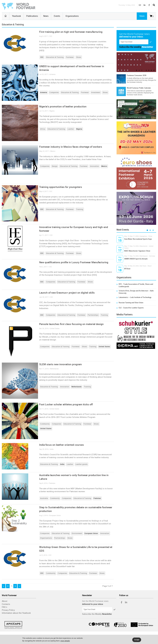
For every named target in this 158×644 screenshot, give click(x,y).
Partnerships (93, 315)
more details (65, 641)
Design (55, 166)
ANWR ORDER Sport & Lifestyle (136, 259)
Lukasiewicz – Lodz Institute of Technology (135, 297)
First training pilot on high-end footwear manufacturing (71, 32)
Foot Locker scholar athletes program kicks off (66, 404)
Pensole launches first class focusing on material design (71, 324)
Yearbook (16, 16)
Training (80, 209)
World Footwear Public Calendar (139, 88)
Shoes (79, 57)
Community (45, 424)
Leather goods (82, 464)
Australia (44, 498)
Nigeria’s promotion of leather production (63, 107)
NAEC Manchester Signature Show (137, 251)
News (46, 16)
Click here (130, 91)
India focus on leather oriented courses (62, 445)
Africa (43, 129)
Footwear (70, 57)
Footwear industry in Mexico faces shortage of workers (71, 147)
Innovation (95, 166)
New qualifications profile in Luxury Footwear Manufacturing (74, 262)
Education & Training (55, 57)
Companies (54, 92)
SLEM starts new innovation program (61, 364)
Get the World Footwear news (95, 601)
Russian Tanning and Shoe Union (131, 303)
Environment (77, 533)
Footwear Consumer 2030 (137, 75)
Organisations (46, 538)
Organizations (72, 16)
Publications (32, 16)
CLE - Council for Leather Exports (131, 308)
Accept (137, 640)
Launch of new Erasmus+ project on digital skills (67, 293)
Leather (71, 129)
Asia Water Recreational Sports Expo (138, 239)
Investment (96, 92)
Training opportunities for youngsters (61, 187)
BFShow (127, 269)
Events (57, 16)
